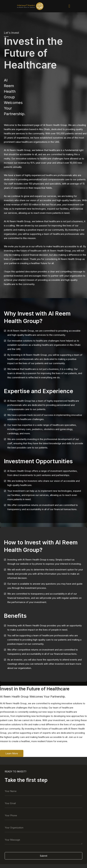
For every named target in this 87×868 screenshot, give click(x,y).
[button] (69, 6)
